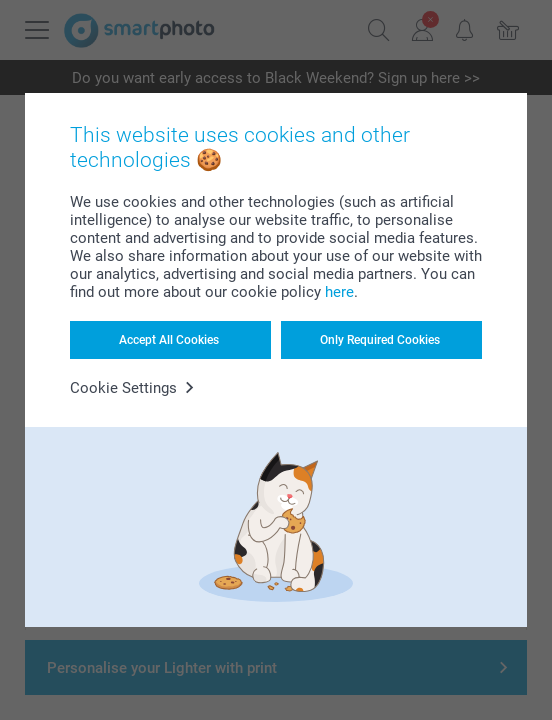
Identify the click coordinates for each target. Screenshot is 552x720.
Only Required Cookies (380, 340)
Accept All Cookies (169, 340)
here (339, 292)
